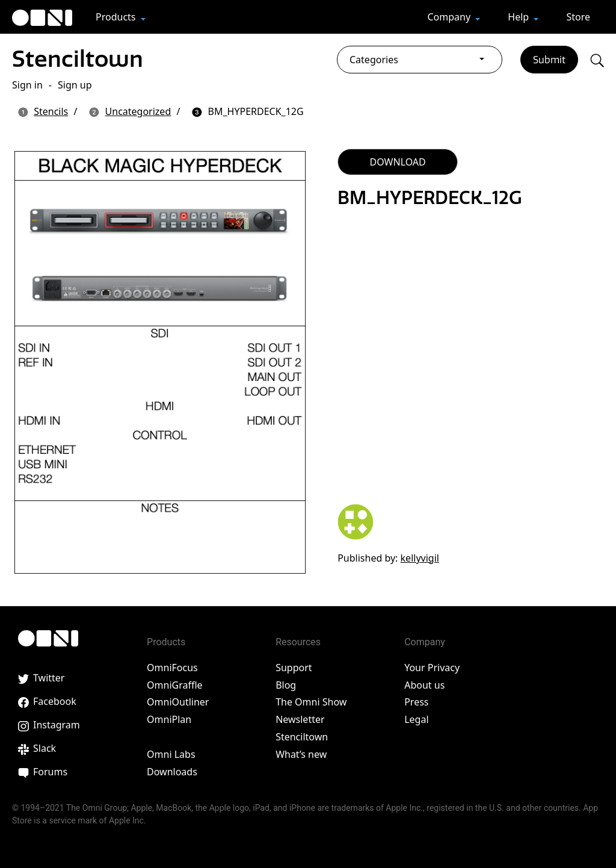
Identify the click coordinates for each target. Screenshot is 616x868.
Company (450, 17)
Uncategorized (138, 111)
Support (294, 668)
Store (578, 17)
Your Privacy (432, 668)
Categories (374, 60)
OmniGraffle (175, 685)
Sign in (27, 85)
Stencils (51, 111)
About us (424, 685)
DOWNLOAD (398, 162)
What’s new (301, 754)
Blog (286, 685)
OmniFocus (172, 668)
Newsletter (300, 719)
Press (416, 702)
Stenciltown (78, 59)
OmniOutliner (178, 702)
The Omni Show (311, 702)
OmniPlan (169, 719)
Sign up (75, 85)
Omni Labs (171, 754)
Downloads (172, 772)
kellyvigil (420, 558)
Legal (416, 719)
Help (519, 17)
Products (117, 17)
